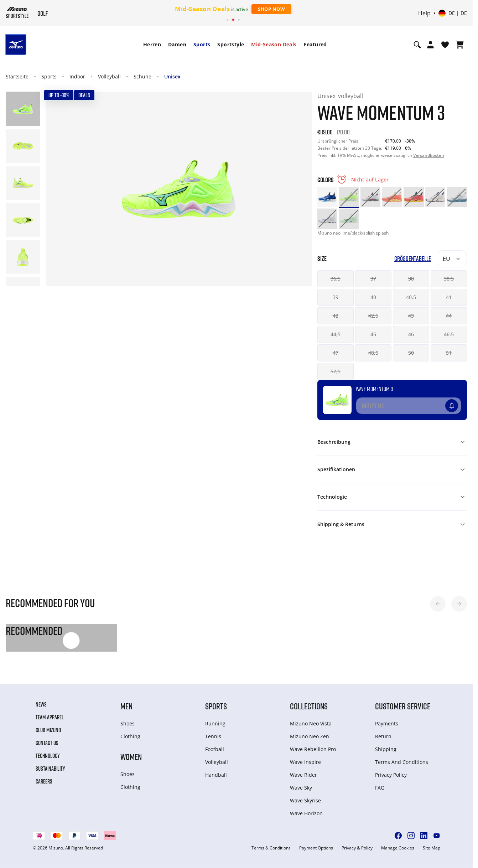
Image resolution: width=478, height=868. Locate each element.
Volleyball (109, 76)
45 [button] (373, 334)
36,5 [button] (336, 279)
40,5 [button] (411, 297)
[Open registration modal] (430, 45)
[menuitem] (152, 45)
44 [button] (449, 316)
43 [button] (411, 316)
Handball (216, 775)
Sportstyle (231, 44)
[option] (328, 197)
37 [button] (373, 279)
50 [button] (411, 353)
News (41, 704)
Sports (202, 44)
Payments (387, 723)
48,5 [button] (373, 353)
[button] (438, 604)
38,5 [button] (449, 279)
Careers (44, 781)
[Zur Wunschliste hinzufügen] (458, 403)
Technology (48, 756)
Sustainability (50, 769)
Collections (309, 706)
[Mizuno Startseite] (17, 12)
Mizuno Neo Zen (310, 736)
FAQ (380, 788)
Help (424, 13)
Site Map (432, 848)
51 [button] (449, 353)
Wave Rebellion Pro (313, 749)
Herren (152, 44)
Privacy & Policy (357, 848)
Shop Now (271, 9)
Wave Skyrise (305, 800)
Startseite (17, 76)
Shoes (128, 723)
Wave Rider (303, 775)
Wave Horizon (306, 813)
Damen (177, 44)
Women (131, 757)
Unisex (172, 76)
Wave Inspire (305, 762)
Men (126, 706)
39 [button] (336, 297)
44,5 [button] (336, 334)
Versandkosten (429, 155)
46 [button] (411, 334)
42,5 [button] (373, 316)
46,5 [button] (449, 334)
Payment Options (316, 848)
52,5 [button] (336, 371)
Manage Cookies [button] (398, 848)
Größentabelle (413, 259)
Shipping (386, 749)
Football (215, 749)
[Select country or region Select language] (453, 13)
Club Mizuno (48, 730)
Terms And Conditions (402, 762)
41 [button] (449, 297)
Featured (315, 44)
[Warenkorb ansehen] (460, 45)
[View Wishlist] (445, 45)
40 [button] (373, 297)
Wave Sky (301, 788)
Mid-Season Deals (274, 44)
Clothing (130, 736)
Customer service (403, 706)
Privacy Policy (391, 775)
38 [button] (411, 279)
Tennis (213, 736)
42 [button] (336, 316)
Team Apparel (50, 717)
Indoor (77, 76)
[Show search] (417, 45)
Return (383, 736)
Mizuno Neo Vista (311, 723)
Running (215, 723)
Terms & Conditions (271, 848)
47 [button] (336, 353)
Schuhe (142, 76)
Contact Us (47, 743)
